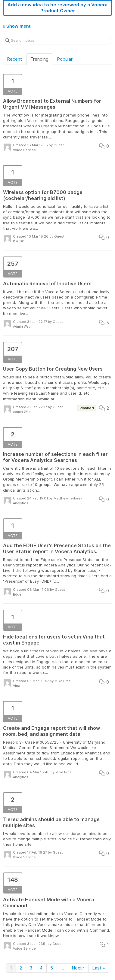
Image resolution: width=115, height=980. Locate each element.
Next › (78, 968)
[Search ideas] (57, 41)
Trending (39, 59)
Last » (99, 968)
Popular (65, 59)
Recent (14, 59)
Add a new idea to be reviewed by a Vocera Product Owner (57, 8)
